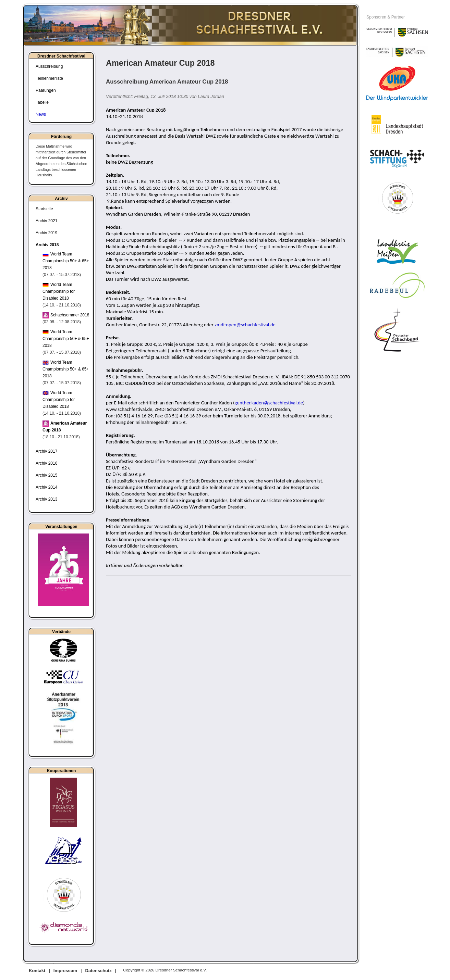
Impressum (65, 971)
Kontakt (37, 971)
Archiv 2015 (46, 475)
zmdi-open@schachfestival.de (245, 325)
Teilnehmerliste (49, 78)
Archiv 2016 (46, 463)
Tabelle (42, 102)
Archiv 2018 (47, 245)
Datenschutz (99, 971)
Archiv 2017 (46, 451)
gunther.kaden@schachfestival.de (269, 403)
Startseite (44, 209)
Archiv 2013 (46, 499)
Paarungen (46, 90)
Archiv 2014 (46, 487)
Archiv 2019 (46, 233)
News (41, 114)
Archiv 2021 (46, 221)
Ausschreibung (49, 66)
